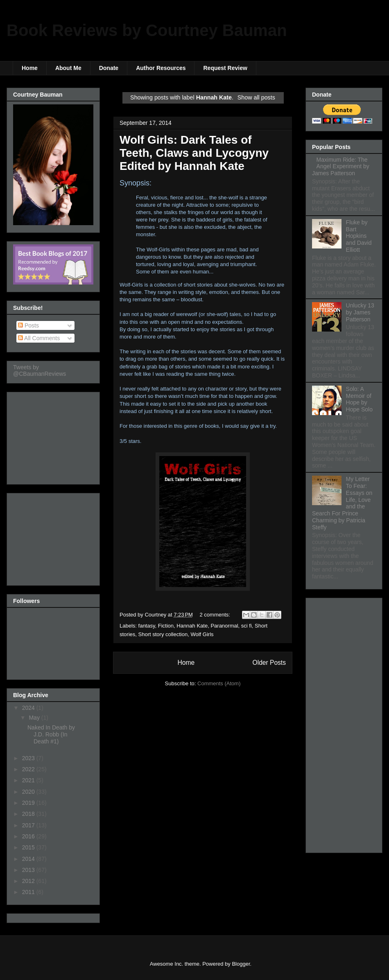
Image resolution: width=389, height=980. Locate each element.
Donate (109, 68)
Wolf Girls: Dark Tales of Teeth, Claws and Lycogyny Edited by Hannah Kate (194, 153)
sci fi (247, 626)
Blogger (241, 964)
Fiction (166, 626)
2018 (29, 814)
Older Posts (269, 663)
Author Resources (161, 68)
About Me (68, 68)
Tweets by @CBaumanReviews (40, 370)
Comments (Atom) (219, 683)
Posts (28, 325)
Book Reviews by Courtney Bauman (147, 30)
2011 (29, 892)
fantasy (147, 626)
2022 (29, 769)
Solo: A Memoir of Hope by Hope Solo (359, 399)
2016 (29, 836)
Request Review (225, 68)
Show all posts (256, 97)
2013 (29, 870)
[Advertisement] (54, 436)
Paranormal (224, 626)
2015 (29, 847)
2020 (29, 792)
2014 (29, 859)
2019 (29, 803)
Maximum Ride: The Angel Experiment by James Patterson (341, 167)
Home (30, 68)
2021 (29, 780)
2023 (29, 758)
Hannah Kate (192, 626)
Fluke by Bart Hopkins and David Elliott (359, 236)
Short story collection (163, 634)
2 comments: (216, 615)
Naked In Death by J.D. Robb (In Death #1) (51, 734)
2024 (29, 708)
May (35, 718)
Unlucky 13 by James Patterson (360, 312)
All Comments (39, 338)
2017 (29, 825)
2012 (29, 881)
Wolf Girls (202, 634)
